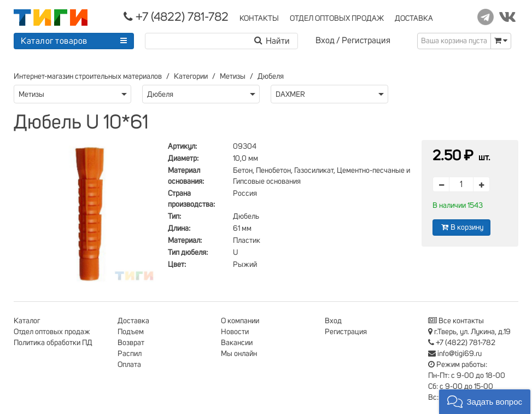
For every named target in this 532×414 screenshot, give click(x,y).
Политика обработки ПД (53, 343)
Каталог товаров (54, 41)
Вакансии (237, 343)
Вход (325, 40)
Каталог (27, 321)
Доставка (133, 321)
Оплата (129, 365)
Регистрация (366, 40)
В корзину (461, 227)
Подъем (131, 332)
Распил (130, 354)
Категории (191, 77)
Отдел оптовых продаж (52, 332)
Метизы (233, 77)
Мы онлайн (239, 354)
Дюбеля (271, 77)
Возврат (131, 343)
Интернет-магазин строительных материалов (88, 77)
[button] (485, 402)
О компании (240, 321)
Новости (235, 332)
